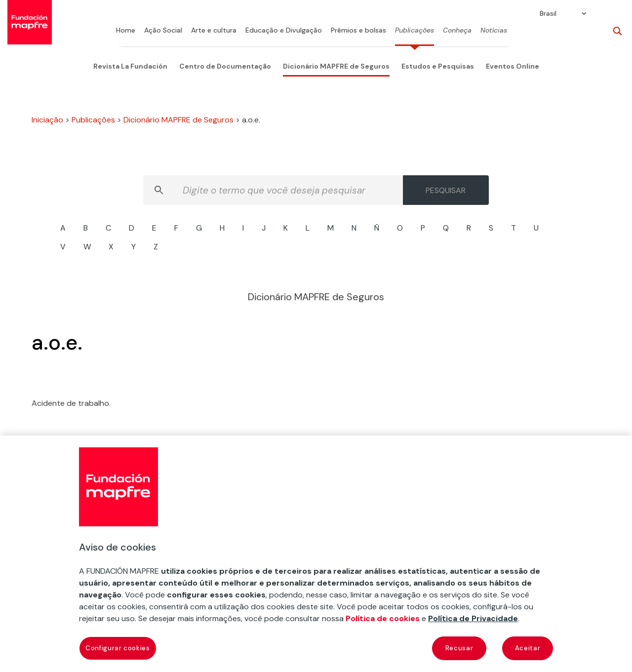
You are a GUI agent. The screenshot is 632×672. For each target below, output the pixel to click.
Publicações (415, 31)
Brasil (548, 14)
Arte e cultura (214, 31)
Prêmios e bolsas (358, 31)
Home (126, 31)
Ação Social (163, 31)
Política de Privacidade (473, 618)
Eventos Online (513, 66)
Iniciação (47, 120)
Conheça (457, 31)
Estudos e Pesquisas (438, 66)
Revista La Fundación (130, 66)
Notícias (494, 31)
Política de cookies (383, 618)
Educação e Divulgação (284, 31)
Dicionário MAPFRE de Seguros (336, 66)
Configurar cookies (118, 648)
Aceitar (528, 648)
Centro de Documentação (225, 66)
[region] (316, 554)
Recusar (459, 648)
